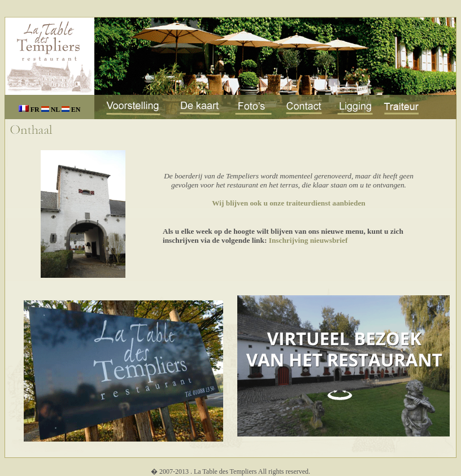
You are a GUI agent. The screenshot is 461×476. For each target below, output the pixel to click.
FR (30, 110)
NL (51, 110)
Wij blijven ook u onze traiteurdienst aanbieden (289, 203)
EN (71, 110)
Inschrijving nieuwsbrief (308, 240)
